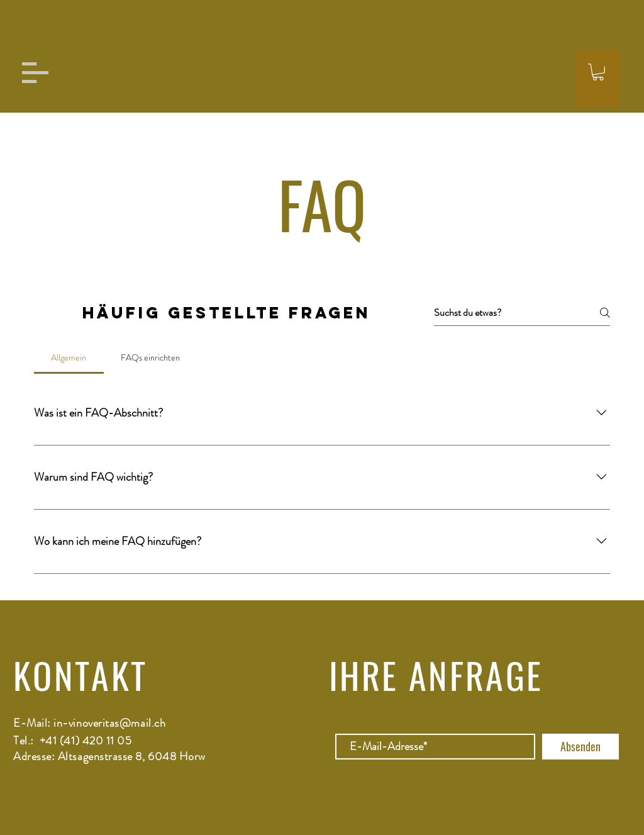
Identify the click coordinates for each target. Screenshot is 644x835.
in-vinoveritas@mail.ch (109, 723)
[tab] (69, 357)
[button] (35, 73)
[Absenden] (580, 747)
